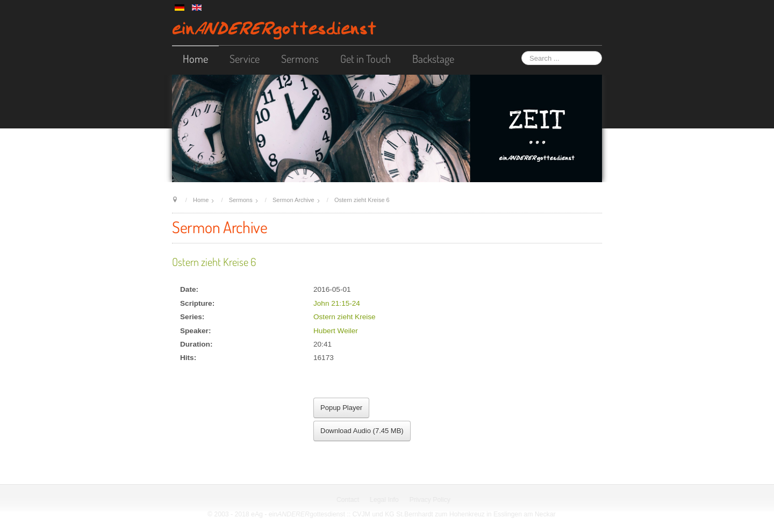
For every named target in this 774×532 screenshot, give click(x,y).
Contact (348, 500)
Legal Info (385, 500)
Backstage (433, 59)
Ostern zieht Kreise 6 (214, 262)
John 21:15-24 (337, 303)
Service (245, 59)
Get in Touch (365, 59)
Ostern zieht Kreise (345, 317)
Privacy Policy (431, 500)
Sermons (300, 59)
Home (195, 59)
